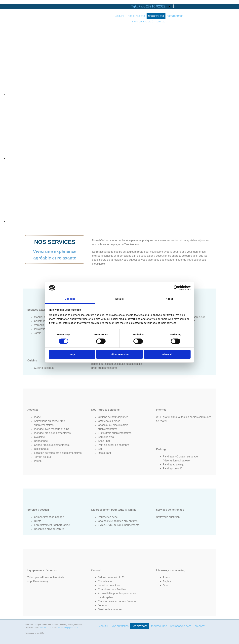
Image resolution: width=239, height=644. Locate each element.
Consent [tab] (70, 299)
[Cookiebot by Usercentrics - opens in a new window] (176, 288)
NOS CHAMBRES (136, 16)
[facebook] (173, 6)
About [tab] (169, 299)
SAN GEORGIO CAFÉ (143, 22)
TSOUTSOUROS (175, 16)
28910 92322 (156, 6)
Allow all (167, 354)
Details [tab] (119, 299)
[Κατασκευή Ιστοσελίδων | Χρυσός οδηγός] (28, 639)
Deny (72, 354)
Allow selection (119, 354)
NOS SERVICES (156, 16)
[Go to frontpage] (27, 27)
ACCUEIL (120, 16)
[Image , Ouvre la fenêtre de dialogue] (106, 95)
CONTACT (161, 22)
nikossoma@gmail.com (68, 627)
